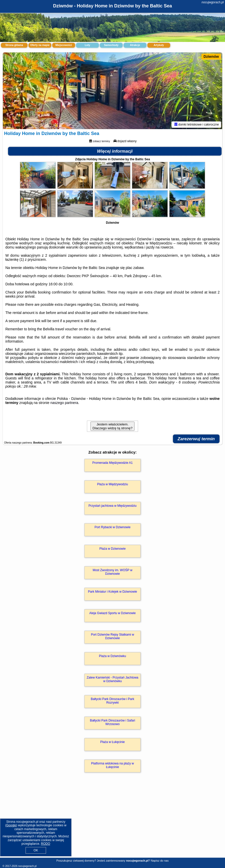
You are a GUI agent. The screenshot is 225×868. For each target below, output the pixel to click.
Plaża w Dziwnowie (113, 549)
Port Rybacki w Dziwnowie (113, 527)
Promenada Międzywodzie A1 (112, 463)
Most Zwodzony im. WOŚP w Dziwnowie (112, 572)
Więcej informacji (115, 151)
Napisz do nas (160, 861)
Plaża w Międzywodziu (113, 484)
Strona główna (14, 45)
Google (11, 825)
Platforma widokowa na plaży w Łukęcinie (112, 765)
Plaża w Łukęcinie (112, 742)
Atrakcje (135, 45)
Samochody (111, 45)
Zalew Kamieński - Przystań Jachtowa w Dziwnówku (112, 679)
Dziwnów (211, 57)
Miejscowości (64, 45)
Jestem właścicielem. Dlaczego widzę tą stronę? (112, 426)
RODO (46, 844)
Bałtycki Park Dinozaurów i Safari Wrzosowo (113, 722)
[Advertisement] (112, 820)
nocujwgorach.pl (213, 2)
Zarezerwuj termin (196, 439)
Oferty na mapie (40, 45)
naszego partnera (64, 403)
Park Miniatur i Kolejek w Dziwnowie (112, 592)
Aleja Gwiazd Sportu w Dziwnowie (112, 613)
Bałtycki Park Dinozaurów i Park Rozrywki (112, 701)
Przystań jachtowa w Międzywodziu (112, 506)
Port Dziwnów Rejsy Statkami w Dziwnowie (113, 636)
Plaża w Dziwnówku (112, 656)
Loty (87, 45)
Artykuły (159, 45)
